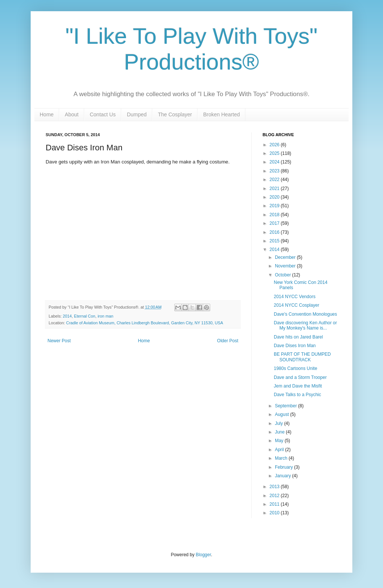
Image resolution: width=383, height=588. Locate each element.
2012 (275, 496)
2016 (275, 232)
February (284, 467)
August (283, 414)
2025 (275, 153)
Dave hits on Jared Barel (298, 337)
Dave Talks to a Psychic (298, 395)
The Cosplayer (175, 114)
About (72, 114)
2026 (275, 145)
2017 (275, 223)
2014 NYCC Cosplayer (296, 305)
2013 (275, 487)
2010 (275, 513)
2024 (275, 162)
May (280, 441)
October (284, 275)
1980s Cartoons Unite (295, 368)
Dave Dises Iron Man (295, 346)
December (286, 257)
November (286, 266)
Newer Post (59, 341)
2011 (275, 504)
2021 (275, 189)
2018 (275, 215)
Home (47, 114)
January (284, 476)
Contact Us (103, 114)
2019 (275, 206)
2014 (67, 316)
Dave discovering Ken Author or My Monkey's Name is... (305, 325)
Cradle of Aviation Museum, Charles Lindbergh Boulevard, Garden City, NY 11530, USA (145, 323)
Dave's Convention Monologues (305, 314)
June (280, 432)
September (287, 406)
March (282, 458)
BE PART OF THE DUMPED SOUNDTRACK (302, 357)
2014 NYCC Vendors (295, 297)
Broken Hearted (221, 114)
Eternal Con (85, 316)
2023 (275, 171)
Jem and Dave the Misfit (298, 386)
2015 (275, 241)
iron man (105, 316)
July (280, 423)
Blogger (203, 555)
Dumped (137, 114)
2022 (275, 180)
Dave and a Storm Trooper (300, 377)
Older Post (228, 341)
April (280, 450)
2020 (275, 197)
